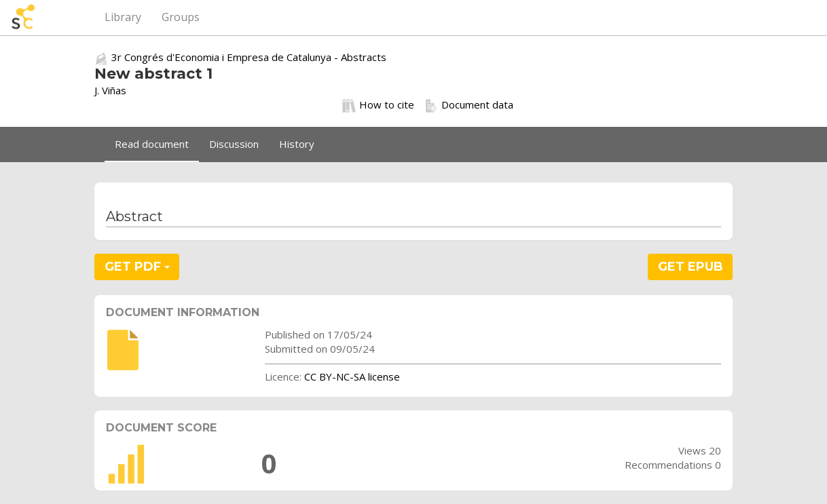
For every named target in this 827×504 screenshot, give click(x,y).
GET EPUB (691, 267)
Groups (181, 17)
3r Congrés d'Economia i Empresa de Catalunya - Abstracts (249, 57)
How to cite (378, 105)
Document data (469, 105)
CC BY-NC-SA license (352, 376)
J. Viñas (110, 90)
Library (123, 17)
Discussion (234, 144)
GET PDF (137, 267)
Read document (152, 144)
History (297, 144)
